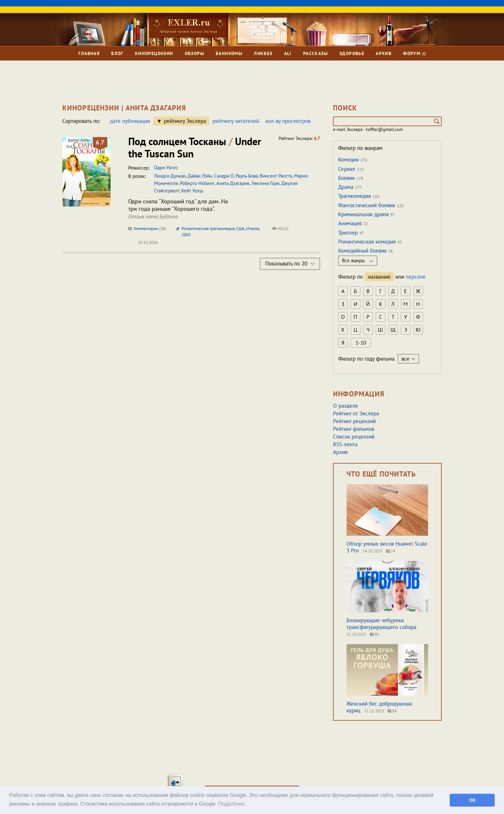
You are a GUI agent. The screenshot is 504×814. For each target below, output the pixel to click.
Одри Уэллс (166, 167)
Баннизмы (229, 53)
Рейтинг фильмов (354, 429)
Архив (384, 53)
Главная (89, 53)
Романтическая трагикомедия (208, 229)
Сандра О (224, 176)
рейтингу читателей (236, 121)
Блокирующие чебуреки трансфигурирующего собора (381, 624)
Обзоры (194, 53)
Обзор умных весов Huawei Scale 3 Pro (387, 547)
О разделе (346, 406)
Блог (117, 53)
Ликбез (263, 53)
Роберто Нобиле (197, 183)
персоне (416, 277)
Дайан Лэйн (200, 176)
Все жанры (358, 260)
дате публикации (130, 121)
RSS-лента (345, 444)
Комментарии (147, 229)
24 (391, 551)
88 (392, 711)
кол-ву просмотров (288, 121)
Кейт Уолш (192, 191)
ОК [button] (472, 800)
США (240, 229)
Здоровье (352, 53)
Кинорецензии (154, 53)
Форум (414, 53)
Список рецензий (354, 437)
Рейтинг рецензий (354, 421)
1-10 (361, 343)
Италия (253, 229)
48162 (280, 229)
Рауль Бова (247, 176)
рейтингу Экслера (185, 121)
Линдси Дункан (170, 176)
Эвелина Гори (265, 183)
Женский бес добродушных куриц (379, 707)
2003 (186, 235)
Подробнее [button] (231, 804)
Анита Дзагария (233, 183)
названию (379, 277)
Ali (288, 53)
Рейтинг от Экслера (356, 413)
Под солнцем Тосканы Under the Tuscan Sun (195, 147)
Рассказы (315, 53)
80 (374, 634)
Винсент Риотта (276, 176)
